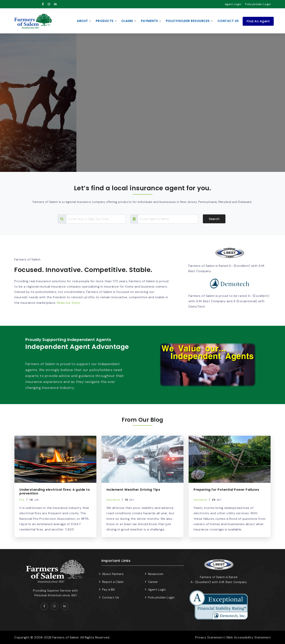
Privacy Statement (209, 637)
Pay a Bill (108, 590)
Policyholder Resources (188, 21)
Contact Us (228, 21)
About (82, 21)
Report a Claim (113, 582)
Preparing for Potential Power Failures (226, 490)
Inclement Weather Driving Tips (133, 490)
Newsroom (156, 574)
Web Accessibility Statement (249, 637)
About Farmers (113, 574)
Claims (127, 21)
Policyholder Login (258, 4)
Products (105, 21)
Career (153, 582)
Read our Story (69, 303)
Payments (150, 21)
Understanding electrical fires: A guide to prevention (55, 492)
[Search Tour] (96, 219)
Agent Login (233, 4)
